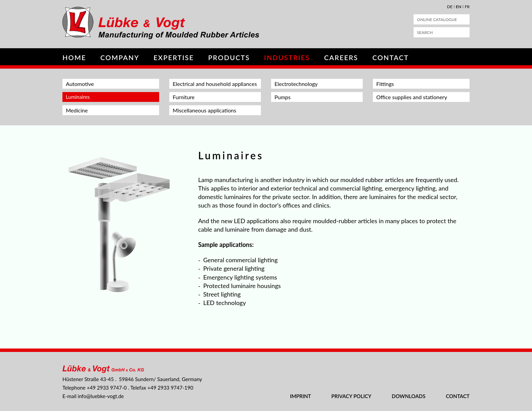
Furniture (184, 97)
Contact (391, 57)
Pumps (283, 97)
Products (229, 57)
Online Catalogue (437, 20)
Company (120, 57)
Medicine (77, 110)
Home (74, 57)
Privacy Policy (351, 396)
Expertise (174, 57)
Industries (287, 57)
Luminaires (78, 97)
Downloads (408, 396)
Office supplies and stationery (412, 97)
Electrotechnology (296, 84)
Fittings (385, 84)
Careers (341, 57)
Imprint (301, 396)
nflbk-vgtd (101, 396)
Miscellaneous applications (204, 110)
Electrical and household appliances (215, 84)
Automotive (80, 84)
